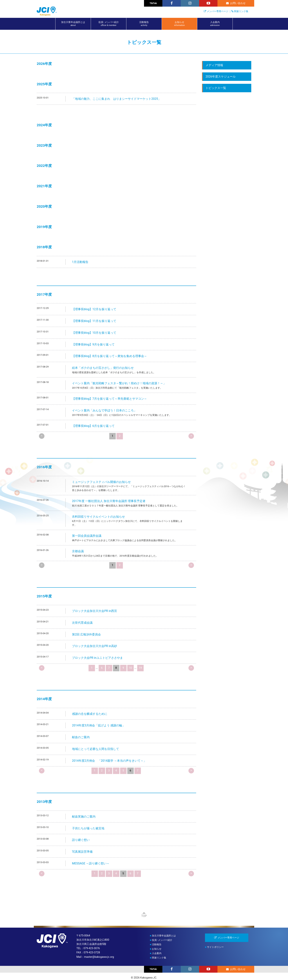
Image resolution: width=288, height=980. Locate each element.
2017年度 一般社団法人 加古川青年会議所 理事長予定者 (109, 501)
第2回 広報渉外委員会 (86, 634)
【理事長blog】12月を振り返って (94, 309)
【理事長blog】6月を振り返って (93, 426)
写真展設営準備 (82, 852)
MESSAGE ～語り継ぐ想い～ (91, 863)
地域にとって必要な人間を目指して (96, 749)
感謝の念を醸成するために (90, 714)
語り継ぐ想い (81, 840)
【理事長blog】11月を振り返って (94, 321)
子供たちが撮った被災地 (88, 828)
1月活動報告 (80, 262)
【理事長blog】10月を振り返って (94, 333)
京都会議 (78, 551)
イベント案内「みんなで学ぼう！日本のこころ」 (104, 410)
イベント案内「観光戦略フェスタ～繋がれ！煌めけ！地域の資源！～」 (119, 383)
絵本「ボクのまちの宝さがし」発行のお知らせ (103, 368)
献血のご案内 (81, 737)
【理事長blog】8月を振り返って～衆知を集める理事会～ (109, 356)
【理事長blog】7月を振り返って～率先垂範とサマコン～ (109, 399)
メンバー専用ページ (218, 11)
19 (140, 668)
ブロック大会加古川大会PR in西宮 (94, 611)
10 (130, 668)
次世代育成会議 (82, 623)
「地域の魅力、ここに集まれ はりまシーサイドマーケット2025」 (116, 99)
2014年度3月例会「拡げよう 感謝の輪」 (99, 725)
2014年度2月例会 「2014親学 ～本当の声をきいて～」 (109, 761)
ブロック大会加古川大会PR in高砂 (94, 646)
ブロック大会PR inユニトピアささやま (97, 658)
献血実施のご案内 (84, 817)
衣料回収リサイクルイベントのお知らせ (98, 517)
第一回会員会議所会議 (87, 536)
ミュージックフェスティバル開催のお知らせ (101, 482)
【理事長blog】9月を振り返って (93, 344)
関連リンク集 (241, 11)
